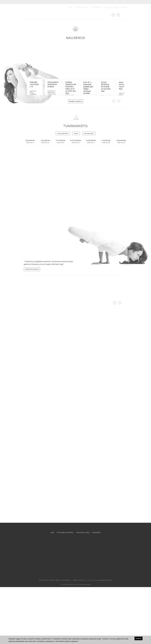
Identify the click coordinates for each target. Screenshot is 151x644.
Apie (70, 8)
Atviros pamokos (63, 190)
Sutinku (139, 638)
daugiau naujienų (76, 158)
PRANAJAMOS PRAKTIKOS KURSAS (73, 140)
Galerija (125, 8)
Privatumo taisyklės (65, 589)
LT (123, 2)
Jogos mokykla (81, 8)
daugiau (35, 44)
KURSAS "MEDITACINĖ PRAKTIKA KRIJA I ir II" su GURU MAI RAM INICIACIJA (108, 141)
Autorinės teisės (83, 589)
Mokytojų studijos (111, 8)
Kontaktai (96, 589)
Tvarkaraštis (96, 8)
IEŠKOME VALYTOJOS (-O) (40, 139)
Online (76, 190)
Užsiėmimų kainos (32, 326)
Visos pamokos (89, 190)
